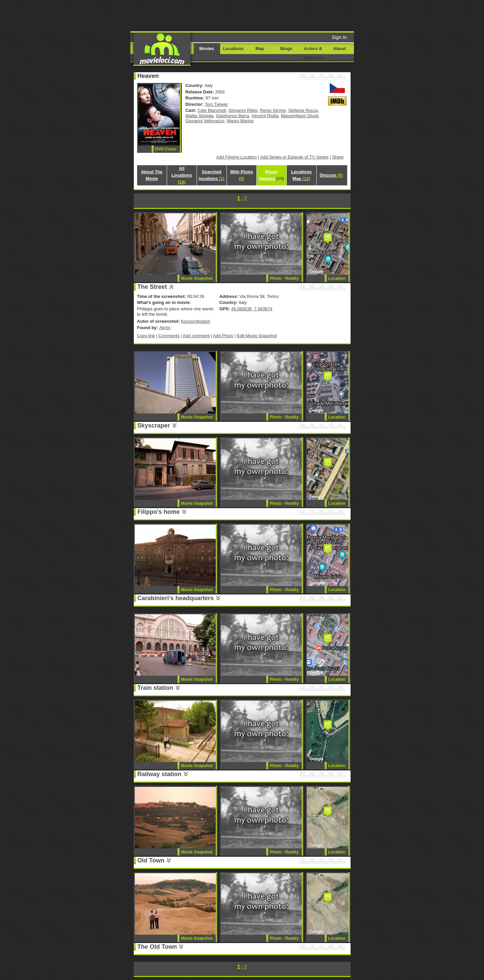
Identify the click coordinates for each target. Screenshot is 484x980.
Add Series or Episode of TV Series (294, 157)
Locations (233, 49)
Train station (155, 688)
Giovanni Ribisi (243, 110)
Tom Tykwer (216, 104)
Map (260, 49)
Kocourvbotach (195, 321)
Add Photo (223, 336)
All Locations (182, 175)
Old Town (151, 860)
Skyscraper (154, 426)
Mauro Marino (240, 121)
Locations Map (301, 175)
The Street (152, 287)
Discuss (331, 175)
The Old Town (157, 947)
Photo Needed (271, 175)
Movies (207, 49)
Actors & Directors (313, 53)
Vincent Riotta (265, 116)
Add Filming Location (236, 157)
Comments (169, 336)
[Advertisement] (293, 15)
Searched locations (211, 175)
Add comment (196, 336)
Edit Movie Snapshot (257, 336)
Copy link (146, 336)
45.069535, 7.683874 (252, 309)
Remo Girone (273, 110)
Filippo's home (159, 512)
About (339, 49)
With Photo (241, 175)
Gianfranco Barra (232, 116)
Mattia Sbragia (200, 116)
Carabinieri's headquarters (176, 598)
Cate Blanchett (212, 110)
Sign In (339, 37)
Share (338, 157)
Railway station (159, 774)
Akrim (165, 328)
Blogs (286, 49)
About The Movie (152, 175)
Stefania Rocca (303, 110)
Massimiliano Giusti (300, 116)
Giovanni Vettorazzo (205, 121)
